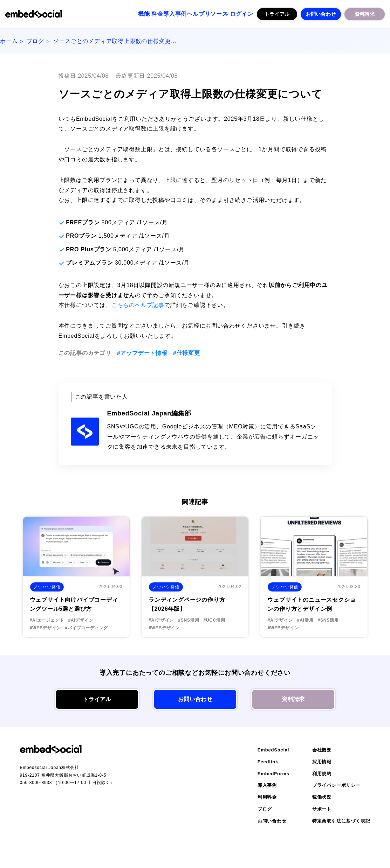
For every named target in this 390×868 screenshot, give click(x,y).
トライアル (277, 14)
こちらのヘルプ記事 (138, 305)
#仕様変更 (187, 353)
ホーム (9, 41)
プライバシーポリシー (336, 785)
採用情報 (322, 762)
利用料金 (267, 797)
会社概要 (322, 750)
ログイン (238, 14)
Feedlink (268, 762)
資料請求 (365, 14)
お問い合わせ (321, 14)
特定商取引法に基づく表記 (341, 821)
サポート (322, 809)
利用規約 (322, 774)
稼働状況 (322, 797)
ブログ (35, 41)
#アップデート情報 (142, 353)
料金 (124, 14)
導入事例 (150, 14)
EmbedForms (273, 774)
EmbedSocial (273, 750)
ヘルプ (178, 14)
